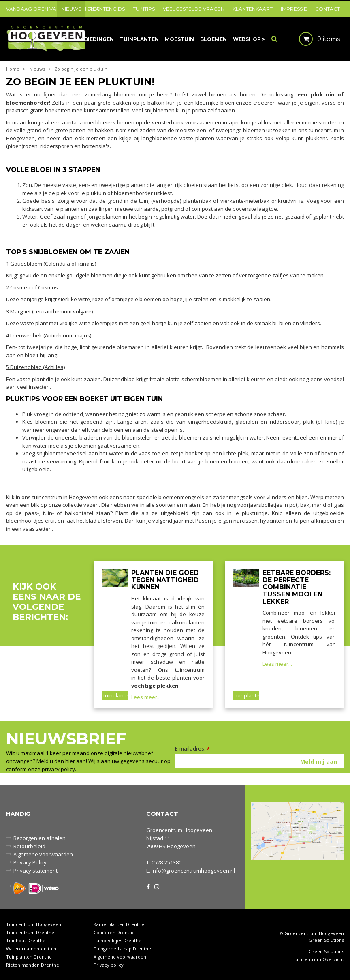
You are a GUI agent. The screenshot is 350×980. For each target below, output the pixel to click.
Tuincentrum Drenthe (30, 932)
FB (148, 886)
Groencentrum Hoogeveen (179, 830)
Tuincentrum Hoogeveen (34, 924)
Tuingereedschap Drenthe (122, 949)
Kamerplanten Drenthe (119, 924)
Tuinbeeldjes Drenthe (117, 940)
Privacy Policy (30, 862)
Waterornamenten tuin (31, 949)
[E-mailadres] (259, 761)
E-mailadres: (193, 748)
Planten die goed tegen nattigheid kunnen (165, 580)
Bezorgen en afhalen (39, 838)
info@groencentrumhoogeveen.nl (193, 871)
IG (156, 886)
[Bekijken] (313, 39)
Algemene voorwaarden (43, 854)
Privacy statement (35, 871)
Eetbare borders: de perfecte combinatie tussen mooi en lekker (297, 587)
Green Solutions (326, 940)
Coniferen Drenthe (114, 932)
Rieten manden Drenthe (33, 965)
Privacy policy (109, 965)
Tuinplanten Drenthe (29, 957)
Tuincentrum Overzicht (318, 959)
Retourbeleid (29, 846)
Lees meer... (146, 697)
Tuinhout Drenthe (26, 940)
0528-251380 (166, 862)
